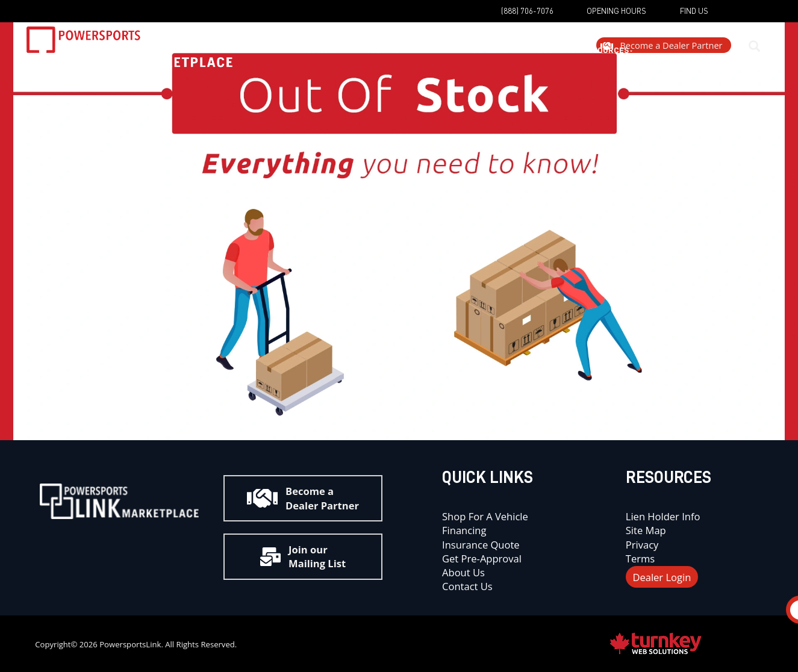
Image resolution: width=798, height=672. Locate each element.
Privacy (642, 545)
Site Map (646, 530)
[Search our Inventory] (762, 57)
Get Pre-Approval (482, 558)
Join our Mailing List (303, 556)
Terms (640, 558)
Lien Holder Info (663, 516)
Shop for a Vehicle (485, 516)
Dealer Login (662, 577)
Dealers (442, 58)
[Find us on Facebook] (729, 17)
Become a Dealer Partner (303, 498)
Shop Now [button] (270, 58)
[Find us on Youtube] (131, 540)
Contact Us (467, 586)
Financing (464, 530)
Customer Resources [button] (536, 58)
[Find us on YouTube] (700, 17)
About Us (463, 572)
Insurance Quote (482, 545)
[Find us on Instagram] (759, 17)
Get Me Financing (358, 58)
